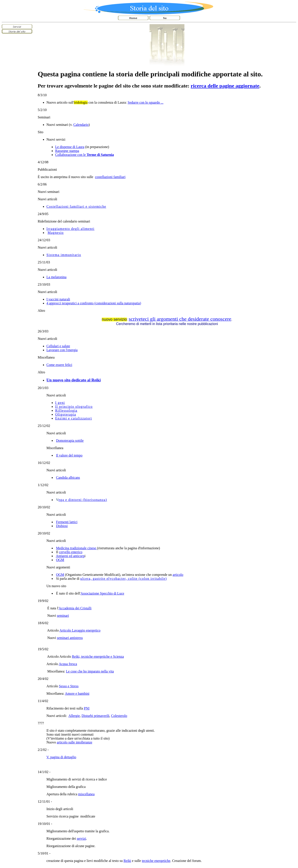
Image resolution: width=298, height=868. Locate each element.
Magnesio (56, 233)
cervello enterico (71, 552)
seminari (63, 616)
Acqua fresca (68, 664)
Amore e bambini (77, 694)
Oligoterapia (66, 414)
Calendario (81, 125)
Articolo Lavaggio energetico (80, 630)
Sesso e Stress (69, 686)
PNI (87, 708)
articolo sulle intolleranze (75, 742)
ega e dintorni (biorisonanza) (83, 500)
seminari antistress (70, 638)
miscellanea (86, 794)
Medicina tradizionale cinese (77, 548)
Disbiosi (62, 526)
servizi (81, 839)
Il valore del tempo (69, 455)
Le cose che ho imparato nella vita (90, 671)
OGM (60, 560)
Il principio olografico (74, 407)
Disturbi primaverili (95, 716)
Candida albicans (68, 478)
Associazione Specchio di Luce (102, 593)
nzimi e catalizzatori (75, 418)
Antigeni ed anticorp (70, 556)
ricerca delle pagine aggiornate (225, 86)
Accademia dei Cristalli (75, 608)
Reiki (127, 861)
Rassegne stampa (67, 151)
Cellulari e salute (58, 346)
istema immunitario (65, 255)
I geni (60, 403)
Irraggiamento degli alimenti (70, 229)
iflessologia (68, 410)
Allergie (74, 716)
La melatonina (56, 277)
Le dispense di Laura (70, 147)
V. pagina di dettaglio (61, 757)
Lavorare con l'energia (62, 350)
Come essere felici (59, 365)
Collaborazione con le (84, 155)
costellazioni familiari (110, 177)
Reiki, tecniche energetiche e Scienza (98, 656)
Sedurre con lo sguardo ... (146, 102)
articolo (178, 575)
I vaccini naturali (58, 299)
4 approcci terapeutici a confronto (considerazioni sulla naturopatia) (94, 303)
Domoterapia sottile (70, 441)
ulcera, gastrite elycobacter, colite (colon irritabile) (123, 579)
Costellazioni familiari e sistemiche (76, 206)
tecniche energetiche (156, 861)
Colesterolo (119, 716)
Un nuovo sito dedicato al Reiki (74, 380)
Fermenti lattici (67, 522)
